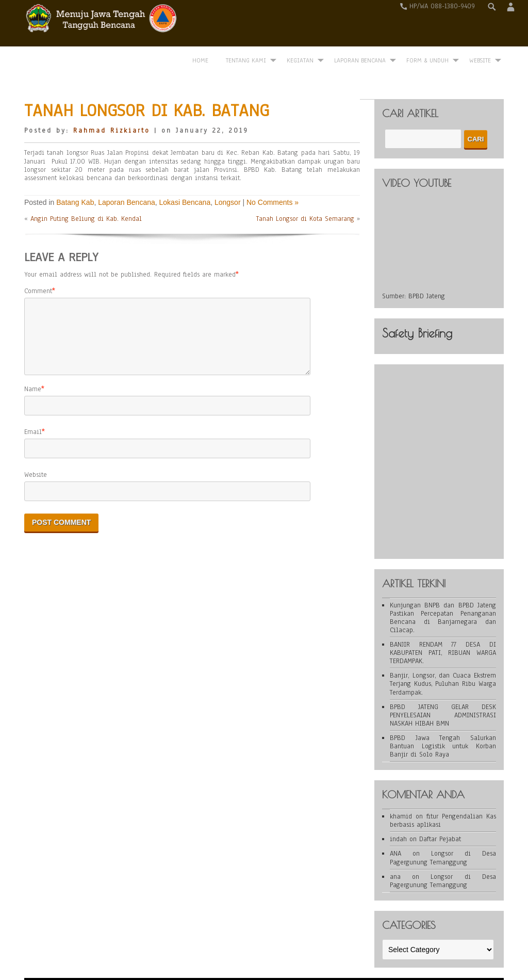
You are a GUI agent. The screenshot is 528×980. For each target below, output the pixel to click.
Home (200, 24)
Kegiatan (300, 24)
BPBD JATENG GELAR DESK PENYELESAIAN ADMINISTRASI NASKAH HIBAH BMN (443, 683)
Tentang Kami (246, 24)
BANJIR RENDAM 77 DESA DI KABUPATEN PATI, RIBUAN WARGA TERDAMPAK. (443, 621)
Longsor (228, 170)
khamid (401, 785)
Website (36, 455)
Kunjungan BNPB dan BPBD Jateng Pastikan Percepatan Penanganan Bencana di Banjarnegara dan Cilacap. (443, 586)
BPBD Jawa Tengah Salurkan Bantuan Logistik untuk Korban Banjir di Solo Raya (443, 714)
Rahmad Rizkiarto (112, 99)
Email (33, 412)
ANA (395, 822)
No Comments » (273, 170)
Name (33, 369)
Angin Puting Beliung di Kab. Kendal (86, 187)
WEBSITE (480, 24)
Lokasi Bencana (185, 170)
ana (395, 845)
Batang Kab (75, 170)
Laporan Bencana (360, 24)
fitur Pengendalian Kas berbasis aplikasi (443, 789)
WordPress (191, 955)
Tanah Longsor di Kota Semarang (305, 187)
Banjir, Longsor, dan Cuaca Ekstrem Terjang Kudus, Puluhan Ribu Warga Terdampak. (443, 652)
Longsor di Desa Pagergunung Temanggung (443, 826)
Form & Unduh (427, 24)
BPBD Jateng (427, 264)
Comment (38, 259)
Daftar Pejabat (440, 808)
